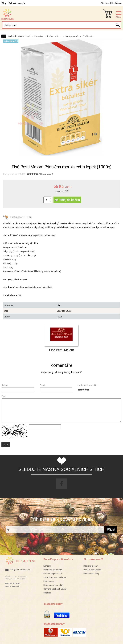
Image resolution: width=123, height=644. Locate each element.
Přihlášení (105, 3)
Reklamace (49, 581)
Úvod (27, 36)
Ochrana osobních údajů (55, 589)
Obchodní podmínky (53, 570)
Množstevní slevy (91, 574)
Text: (4, 396)
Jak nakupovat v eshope (55, 577)
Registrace (116, 3)
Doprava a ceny (91, 566)
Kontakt (47, 566)
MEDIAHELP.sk (12, 587)
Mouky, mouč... (72, 36)
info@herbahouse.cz (20, 570)
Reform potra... (54, 36)
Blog (4, 3)
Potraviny (39, 36)
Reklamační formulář (53, 585)
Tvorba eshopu (12, 583)
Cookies (47, 593)
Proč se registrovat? (53, 574)
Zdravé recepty (17, 3)
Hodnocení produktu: (88, 385)
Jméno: (5, 385)
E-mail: (43, 385)
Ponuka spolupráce (92, 570)
